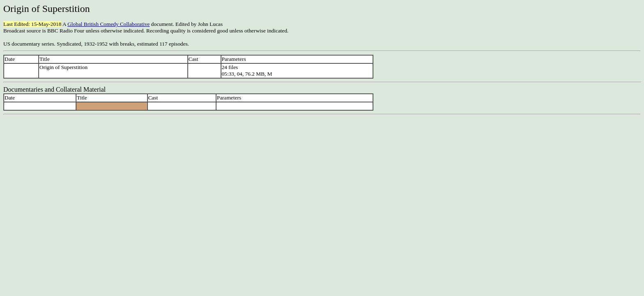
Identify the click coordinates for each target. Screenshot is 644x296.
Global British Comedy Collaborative (108, 24)
